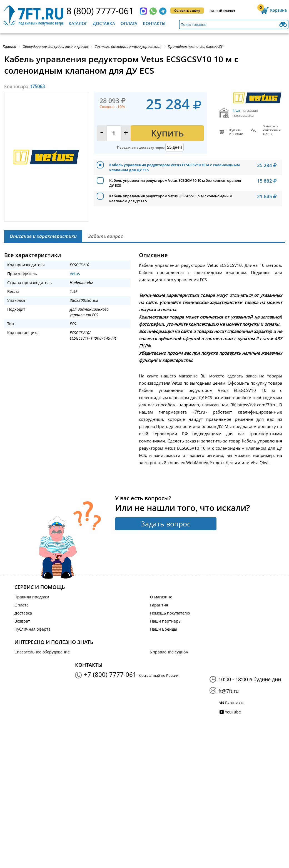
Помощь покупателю (170, 613)
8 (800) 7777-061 (100, 11)
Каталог (78, 23)
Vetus (75, 274)
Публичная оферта (33, 629)
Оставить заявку (187, 10)
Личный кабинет (222, 11)
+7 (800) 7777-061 (110, 674)
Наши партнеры (166, 621)
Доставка (104, 23)
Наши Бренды (164, 629)
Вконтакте (235, 703)
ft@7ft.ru (229, 691)
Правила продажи (32, 597)
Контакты (154, 23)
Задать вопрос (166, 524)
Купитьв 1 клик (236, 132)
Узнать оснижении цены (272, 130)
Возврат (22, 621)
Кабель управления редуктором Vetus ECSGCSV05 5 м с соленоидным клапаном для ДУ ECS (171, 198)
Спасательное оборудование (42, 652)
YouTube (233, 712)
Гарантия (159, 605)
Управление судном (169, 652)
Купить (167, 133)
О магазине (161, 597)
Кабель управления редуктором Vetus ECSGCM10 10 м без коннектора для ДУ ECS (175, 183)
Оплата (129, 23)
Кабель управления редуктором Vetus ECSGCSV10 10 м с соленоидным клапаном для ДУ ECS (175, 167)
